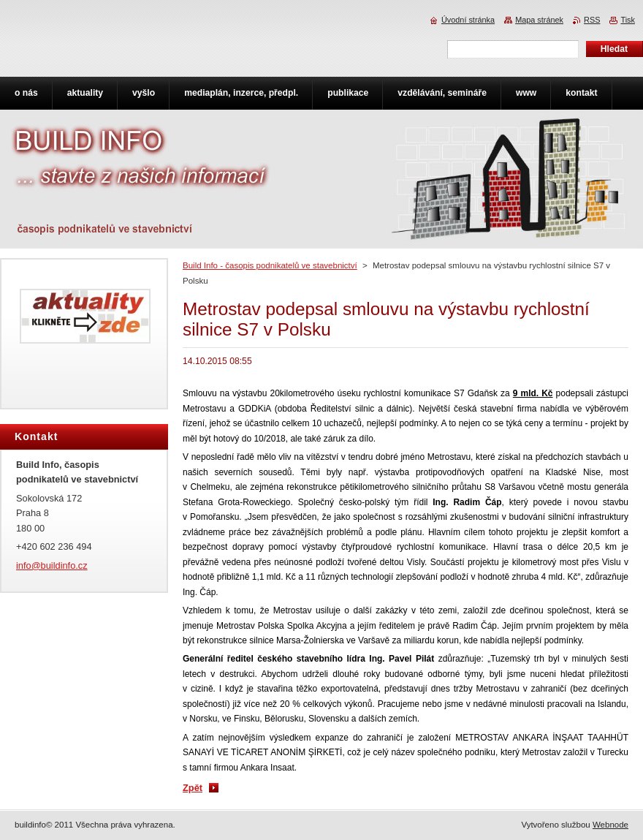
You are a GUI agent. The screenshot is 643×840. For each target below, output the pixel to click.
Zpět (193, 788)
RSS (592, 20)
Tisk (628, 20)
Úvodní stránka (468, 20)
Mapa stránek (539, 20)
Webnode (610, 825)
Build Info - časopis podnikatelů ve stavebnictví (270, 265)
